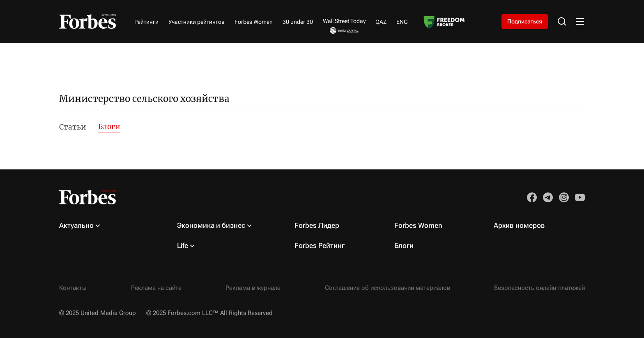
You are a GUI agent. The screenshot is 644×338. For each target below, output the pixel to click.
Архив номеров (519, 225)
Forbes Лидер (317, 225)
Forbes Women (254, 22)
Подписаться (525, 21)
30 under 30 (298, 22)
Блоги (109, 127)
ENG (402, 22)
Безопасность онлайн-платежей (539, 288)
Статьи (72, 127)
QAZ (381, 22)
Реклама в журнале (253, 288)
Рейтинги (146, 22)
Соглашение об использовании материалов (388, 288)
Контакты (73, 288)
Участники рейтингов (197, 22)
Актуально (76, 225)
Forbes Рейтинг (320, 245)
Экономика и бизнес (211, 225)
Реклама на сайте (156, 288)
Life (183, 245)
